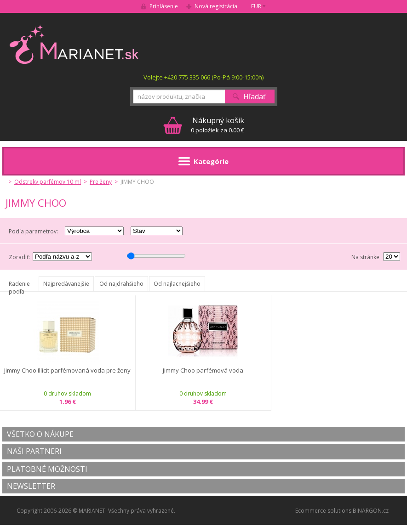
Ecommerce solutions (323, 511)
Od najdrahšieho (121, 284)
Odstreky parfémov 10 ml (48, 182)
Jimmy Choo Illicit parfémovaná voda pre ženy (67, 371)
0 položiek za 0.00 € (218, 125)
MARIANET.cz (75, 44)
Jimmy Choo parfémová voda (203, 371)
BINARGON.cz (371, 511)
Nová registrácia (216, 6)
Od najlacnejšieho (177, 284)
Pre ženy (101, 182)
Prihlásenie (164, 6)
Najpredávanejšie (66, 284)
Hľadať (255, 96)
